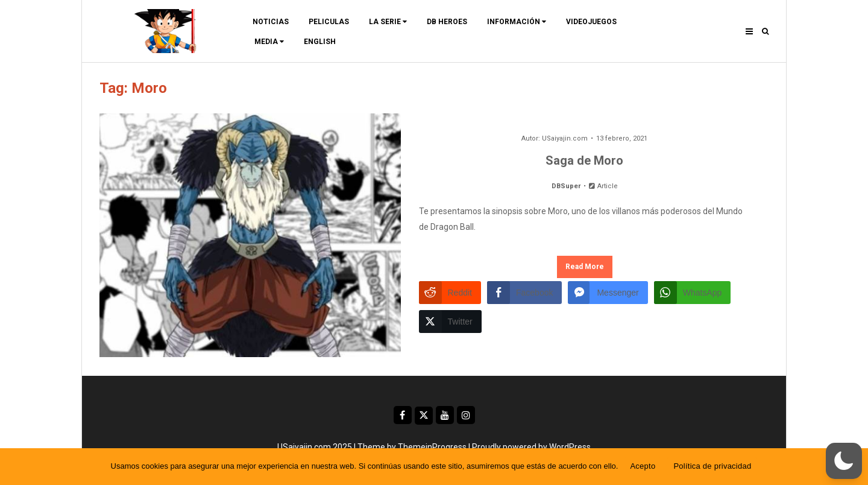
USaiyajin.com (565, 138)
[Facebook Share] (524, 293)
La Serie (388, 22)
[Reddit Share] (450, 293)
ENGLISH (320, 42)
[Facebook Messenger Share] (608, 293)
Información (517, 22)
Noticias (271, 22)
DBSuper (566, 186)
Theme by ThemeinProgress (412, 447)
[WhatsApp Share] (693, 293)
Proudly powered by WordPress (531, 447)
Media (269, 42)
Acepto (643, 466)
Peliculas (329, 22)
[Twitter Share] (450, 322)
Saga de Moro (584, 160)
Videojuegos (591, 22)
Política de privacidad (712, 466)
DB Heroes (447, 22)
